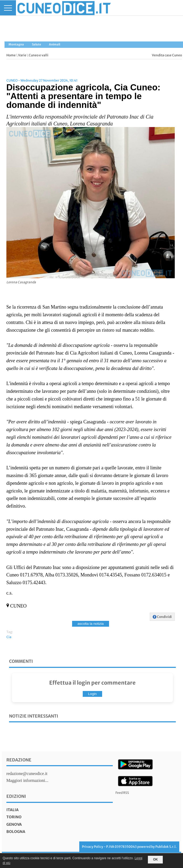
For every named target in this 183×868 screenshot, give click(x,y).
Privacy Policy (93, 847)
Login (92, 694)
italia (13, 810)
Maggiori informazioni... (27, 780)
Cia (9, 637)
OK (155, 859)
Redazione (19, 760)
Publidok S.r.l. (166, 847)
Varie (22, 55)
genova (14, 824)
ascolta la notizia (91, 624)
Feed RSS (122, 793)
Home (11, 55)
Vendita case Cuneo (167, 55)
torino (14, 817)
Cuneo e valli (39, 55)
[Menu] (8, 8)
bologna (16, 832)
